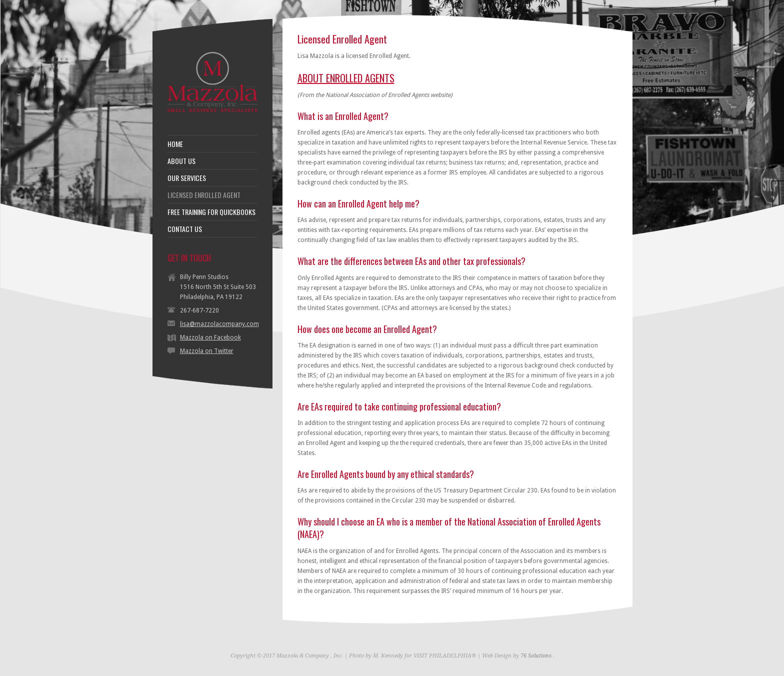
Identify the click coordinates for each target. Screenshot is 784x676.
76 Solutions (536, 656)
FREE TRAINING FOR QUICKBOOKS (211, 212)
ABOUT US (181, 161)
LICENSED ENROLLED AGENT (204, 195)
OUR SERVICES (187, 178)
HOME (175, 144)
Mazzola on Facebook (210, 337)
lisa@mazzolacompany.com (219, 324)
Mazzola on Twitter (207, 351)
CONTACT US (185, 229)
